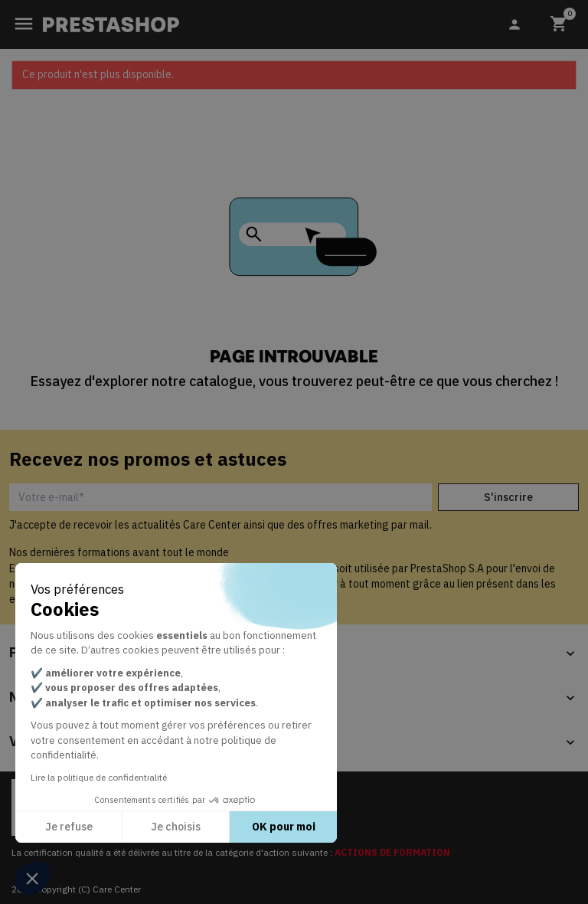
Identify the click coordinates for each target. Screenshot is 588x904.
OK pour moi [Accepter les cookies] (284, 827)
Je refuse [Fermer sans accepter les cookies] (69, 827)
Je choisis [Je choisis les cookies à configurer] (176, 827)
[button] (32, 878)
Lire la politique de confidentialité (99, 777)
